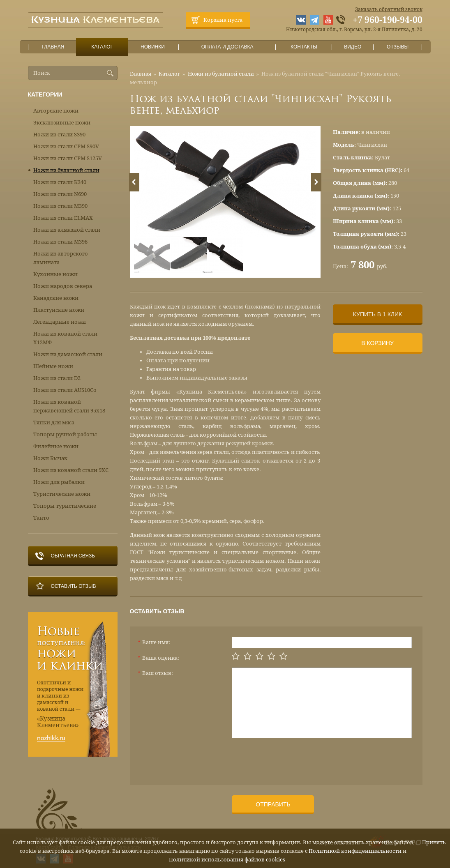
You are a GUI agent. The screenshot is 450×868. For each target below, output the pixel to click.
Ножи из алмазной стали (67, 230)
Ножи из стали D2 (57, 378)
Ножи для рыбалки (59, 482)
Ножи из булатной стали (221, 74)
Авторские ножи (56, 111)
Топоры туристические (65, 506)
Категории (45, 94)
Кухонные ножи (55, 274)
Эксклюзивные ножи (62, 123)
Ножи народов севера (63, 286)
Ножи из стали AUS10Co (65, 390)
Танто (41, 518)
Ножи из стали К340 (60, 182)
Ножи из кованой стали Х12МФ (65, 338)
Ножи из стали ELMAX (63, 218)
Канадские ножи (56, 298)
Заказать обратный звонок (389, 9)
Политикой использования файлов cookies (227, 860)
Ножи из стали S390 (59, 135)
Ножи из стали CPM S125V (68, 158)
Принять (434, 842)
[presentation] (294, 758)
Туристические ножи (62, 494)
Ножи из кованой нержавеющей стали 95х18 (69, 406)
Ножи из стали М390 (60, 206)
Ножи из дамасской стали (68, 354)
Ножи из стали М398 (60, 242)
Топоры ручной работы (65, 434)
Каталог (102, 47)
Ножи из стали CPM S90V (66, 146)
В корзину (377, 343)
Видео (353, 47)
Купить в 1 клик (377, 314)
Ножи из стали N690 (60, 194)
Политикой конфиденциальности (355, 851)
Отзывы (398, 47)
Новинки (152, 47)
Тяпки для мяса (54, 422)
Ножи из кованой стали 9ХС (71, 470)
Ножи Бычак (50, 458)
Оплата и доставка (227, 47)
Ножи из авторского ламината (61, 258)
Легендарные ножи (60, 322)
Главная (53, 47)
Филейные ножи (56, 446)
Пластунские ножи (59, 310)
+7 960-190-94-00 (388, 20)
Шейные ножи (53, 366)
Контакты (304, 47)
